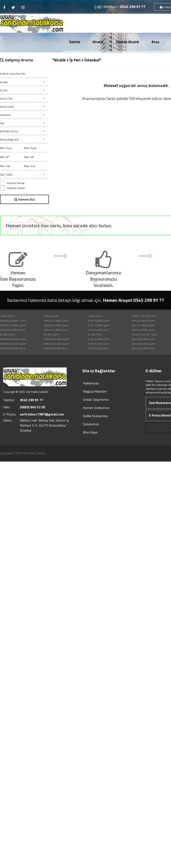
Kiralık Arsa (95, 335)
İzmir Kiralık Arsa (99, 348)
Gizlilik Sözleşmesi (95, 416)
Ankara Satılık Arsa (56, 330)
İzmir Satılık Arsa (98, 330)
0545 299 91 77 (133, 7)
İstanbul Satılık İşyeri (13, 325)
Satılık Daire (8, 316)
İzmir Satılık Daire (99, 321)
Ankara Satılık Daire (56, 321)
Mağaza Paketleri (95, 391)
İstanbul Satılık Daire (13, 321)
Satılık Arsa (95, 316)
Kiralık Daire (8, 335)
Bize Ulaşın (90, 432)
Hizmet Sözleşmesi (96, 408)
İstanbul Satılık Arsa (13, 330)
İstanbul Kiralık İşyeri (13, 344)
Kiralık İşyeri (52, 335)
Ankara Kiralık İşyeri (57, 344)
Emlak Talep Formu (96, 400)
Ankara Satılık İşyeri (56, 325)
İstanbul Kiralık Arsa (13, 348)
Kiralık (98, 42)
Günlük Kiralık (127, 42)
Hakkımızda (91, 383)
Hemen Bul (24, 199)
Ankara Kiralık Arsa (56, 348)
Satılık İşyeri (52, 316)
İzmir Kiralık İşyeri (99, 344)
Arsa (155, 42)
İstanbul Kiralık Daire (13, 339)
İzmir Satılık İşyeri (99, 325)
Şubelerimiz (91, 424)
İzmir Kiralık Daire (99, 339)
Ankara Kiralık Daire (57, 339)
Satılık (75, 42)
